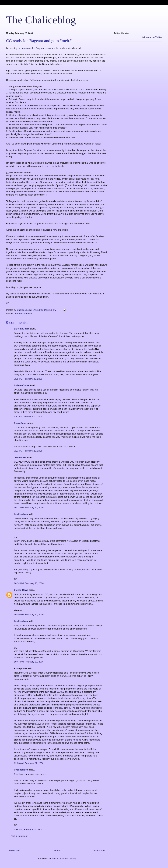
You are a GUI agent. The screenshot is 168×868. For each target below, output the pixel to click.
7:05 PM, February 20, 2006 (28, 379)
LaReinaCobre (22, 329)
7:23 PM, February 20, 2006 (28, 451)
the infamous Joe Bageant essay (35, 48)
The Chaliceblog (41, 20)
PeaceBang (20, 423)
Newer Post (15, 851)
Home (57, 851)
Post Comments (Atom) (64, 859)
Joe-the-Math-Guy (23, 314)
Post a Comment (19, 836)
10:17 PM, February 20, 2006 (29, 508)
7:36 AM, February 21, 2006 (28, 830)
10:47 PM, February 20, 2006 (29, 662)
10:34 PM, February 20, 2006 (29, 583)
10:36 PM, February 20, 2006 (29, 615)
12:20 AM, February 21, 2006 (29, 763)
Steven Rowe (21, 590)
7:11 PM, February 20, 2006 (28, 416)
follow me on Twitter (152, 37)
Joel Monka (20, 457)
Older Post (100, 851)
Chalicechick (21, 514)
